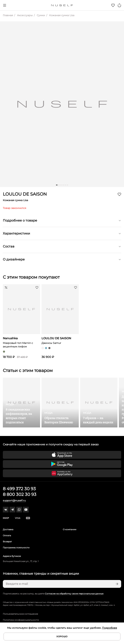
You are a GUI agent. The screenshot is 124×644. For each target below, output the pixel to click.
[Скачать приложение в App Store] (62, 455)
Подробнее (110, 628)
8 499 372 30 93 (19, 489)
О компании (70, 529)
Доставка (8, 529)
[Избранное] (113, 5)
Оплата (7, 535)
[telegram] (12, 510)
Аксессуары (24, 15)
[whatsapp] (19, 510)
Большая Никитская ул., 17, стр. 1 (21, 561)
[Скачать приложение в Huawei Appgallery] (62, 473)
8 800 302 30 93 (20, 494)
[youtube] (26, 510)
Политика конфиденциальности (21, 620)
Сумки (41, 15)
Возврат (7, 541)
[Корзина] (119, 5)
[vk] (6, 510)
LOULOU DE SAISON (25, 194)
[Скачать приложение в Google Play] (62, 464)
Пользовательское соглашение (20, 614)
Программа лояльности (16, 548)
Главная (8, 15)
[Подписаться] (117, 584)
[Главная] (62, 5)
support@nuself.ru (14, 501)
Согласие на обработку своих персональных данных (74, 594)
